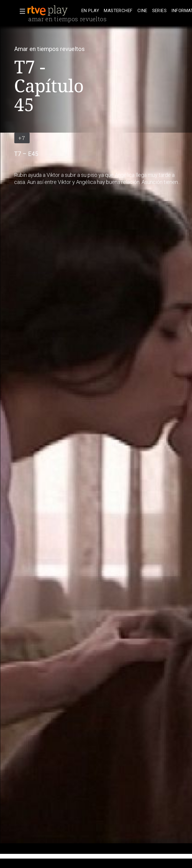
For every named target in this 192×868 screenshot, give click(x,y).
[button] (21, 11)
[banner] (53, 11)
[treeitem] (90, 11)
